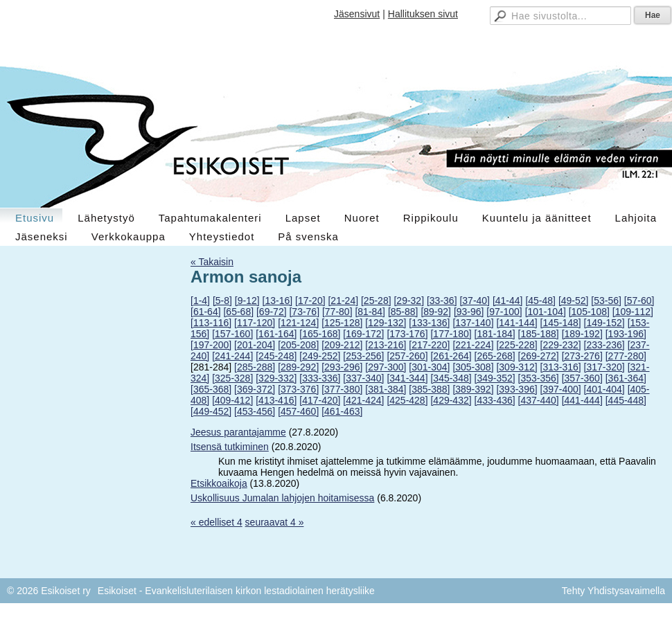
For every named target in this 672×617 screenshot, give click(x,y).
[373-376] (298, 389)
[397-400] (561, 389)
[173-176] (407, 334)
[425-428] (407, 400)
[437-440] (539, 400)
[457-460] (298, 411)
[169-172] (363, 334)
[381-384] (386, 389)
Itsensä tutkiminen (230, 447)
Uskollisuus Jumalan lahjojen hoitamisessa (282, 498)
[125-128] (342, 323)
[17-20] (310, 301)
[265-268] (495, 356)
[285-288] (255, 367)
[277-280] (626, 356)
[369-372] (255, 389)
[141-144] (516, 323)
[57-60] (639, 301)
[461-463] (342, 411)
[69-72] (272, 312)
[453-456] (255, 411)
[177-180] (451, 334)
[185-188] (539, 334)
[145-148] (561, 323)
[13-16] (278, 301)
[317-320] (604, 367)
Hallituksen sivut (423, 14)
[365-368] (211, 389)
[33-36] (442, 301)
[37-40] (475, 301)
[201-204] (255, 345)
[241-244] (232, 356)
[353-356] (539, 378)
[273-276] (582, 356)
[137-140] (473, 323)
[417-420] (320, 400)
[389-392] (473, 389)
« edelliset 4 (216, 522)
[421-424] (363, 400)
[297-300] (386, 367)
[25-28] (376, 301)
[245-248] (276, 356)
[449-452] (211, 411)
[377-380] (342, 389)
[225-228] (516, 345)
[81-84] (370, 312)
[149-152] (604, 323)
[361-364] (626, 378)
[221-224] (473, 345)
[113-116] (211, 323)
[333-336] (320, 378)
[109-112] (633, 312)
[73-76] (304, 312)
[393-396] (516, 389)
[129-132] (386, 323)
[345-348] (451, 378)
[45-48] (540, 301)
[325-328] (232, 378)
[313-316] (561, 367)
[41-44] (508, 301)
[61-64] (206, 312)
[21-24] (343, 301)
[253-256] (363, 356)
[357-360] (582, 378)
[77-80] (337, 312)
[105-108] (589, 312)
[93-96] (469, 312)
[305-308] (473, 367)
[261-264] (451, 356)
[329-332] (276, 378)
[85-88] (403, 312)
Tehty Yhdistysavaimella (613, 591)
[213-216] (386, 345)
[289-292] (298, 367)
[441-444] (582, 400)
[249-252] (320, 356)
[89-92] (436, 312)
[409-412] (232, 400)
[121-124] (298, 323)
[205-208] (298, 345)
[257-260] (407, 356)
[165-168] (320, 334)
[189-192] (582, 334)
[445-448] (626, 400)
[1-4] (200, 301)
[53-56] (606, 301)
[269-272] (539, 356)
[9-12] (247, 301)
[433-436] (495, 400)
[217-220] (429, 345)
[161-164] (276, 334)
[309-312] (516, 367)
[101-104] (546, 312)
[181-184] (495, 334)
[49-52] (574, 301)
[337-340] (363, 378)
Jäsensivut (357, 14)
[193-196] (626, 334)
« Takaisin (212, 262)
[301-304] (429, 367)
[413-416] (276, 400)
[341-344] (407, 378)
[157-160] (232, 334)
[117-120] (255, 323)
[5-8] (222, 301)
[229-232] (561, 345)
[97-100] (504, 312)
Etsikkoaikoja (219, 483)
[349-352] (495, 378)
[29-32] (409, 301)
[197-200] (211, 345)
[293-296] (342, 367)
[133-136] (429, 323)
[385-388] (429, 389)
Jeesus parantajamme (238, 432)
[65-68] (238, 312)
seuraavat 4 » (275, 522)
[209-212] (342, 345)
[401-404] (604, 389)
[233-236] (604, 345)
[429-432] (451, 400)
